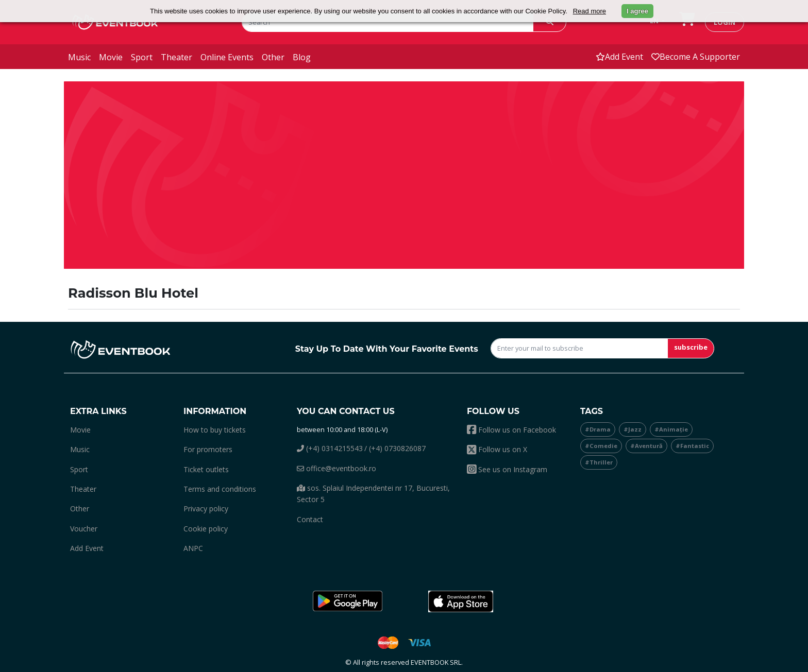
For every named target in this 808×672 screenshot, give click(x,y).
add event (619, 57)
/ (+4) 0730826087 (395, 448)
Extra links (98, 411)
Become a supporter (696, 57)
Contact (310, 519)
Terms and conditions (220, 489)
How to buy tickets (215, 430)
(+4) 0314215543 (330, 448)
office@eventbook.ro (336, 468)
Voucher (84, 529)
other (273, 57)
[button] (347, 601)
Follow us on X (497, 449)
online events (227, 57)
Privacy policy (206, 509)
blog (302, 57)
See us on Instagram (507, 469)
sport (142, 57)
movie (111, 57)
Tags (592, 411)
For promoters (208, 449)
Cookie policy (206, 529)
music (79, 57)
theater (176, 57)
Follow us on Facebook (511, 430)
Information (215, 411)
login (725, 22)
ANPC (193, 548)
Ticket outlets (206, 469)
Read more (590, 11)
